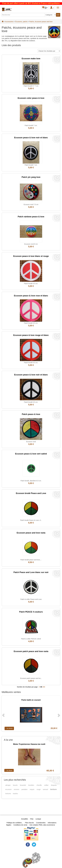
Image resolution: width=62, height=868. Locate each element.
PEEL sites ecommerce (47, 825)
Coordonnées (41, 823)
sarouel (45, 789)
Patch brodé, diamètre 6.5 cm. (31, 481)
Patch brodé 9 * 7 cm (31, 86)
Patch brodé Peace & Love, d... (31, 520)
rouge (39, 789)
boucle (15, 785)
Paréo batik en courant (31, 700)
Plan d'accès (29, 823)
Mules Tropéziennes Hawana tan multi (29, 744)
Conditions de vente (20, 825)
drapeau (54, 785)
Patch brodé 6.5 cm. (31, 284)
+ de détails (9, 728)
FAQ (32, 819)
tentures (8, 794)
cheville (39, 785)
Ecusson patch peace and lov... (31, 678)
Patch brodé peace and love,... (31, 560)
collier (46, 785)
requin (32, 789)
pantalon (25, 789)
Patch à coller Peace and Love (31, 599)
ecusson (8, 789)
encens (17, 789)
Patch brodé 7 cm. (31, 125)
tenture (53, 789)
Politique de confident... (15, 823)
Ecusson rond (31, 442)
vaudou (15, 794)
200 (44, 687)
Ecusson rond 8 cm (31, 244)
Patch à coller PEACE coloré (31, 639)
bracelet (23, 785)
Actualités (25, 819)
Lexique (38, 819)
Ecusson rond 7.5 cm (31, 205)
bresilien (31, 785)
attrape (8, 785)
